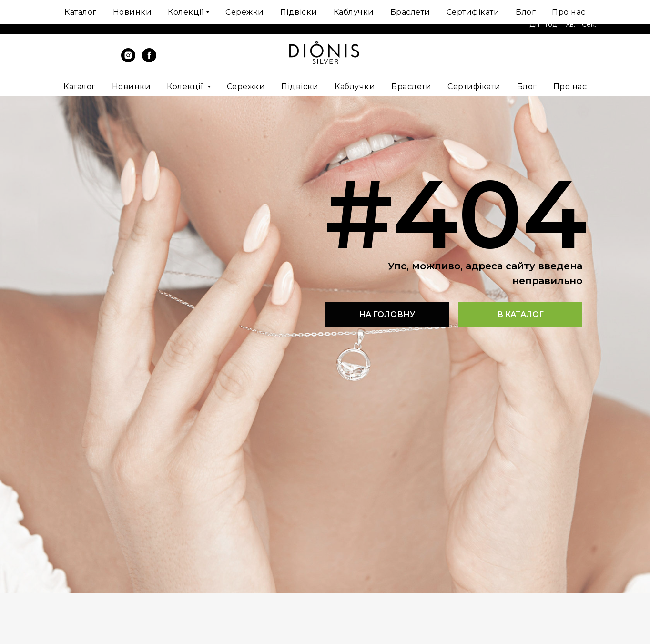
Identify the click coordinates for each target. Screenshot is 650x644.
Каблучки (355, 87)
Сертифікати (474, 87)
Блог (527, 87)
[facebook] (149, 60)
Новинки (132, 87)
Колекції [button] (186, 87)
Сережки (246, 87)
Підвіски (300, 87)
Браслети (411, 87)
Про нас (570, 87)
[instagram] (128, 60)
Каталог (80, 87)
